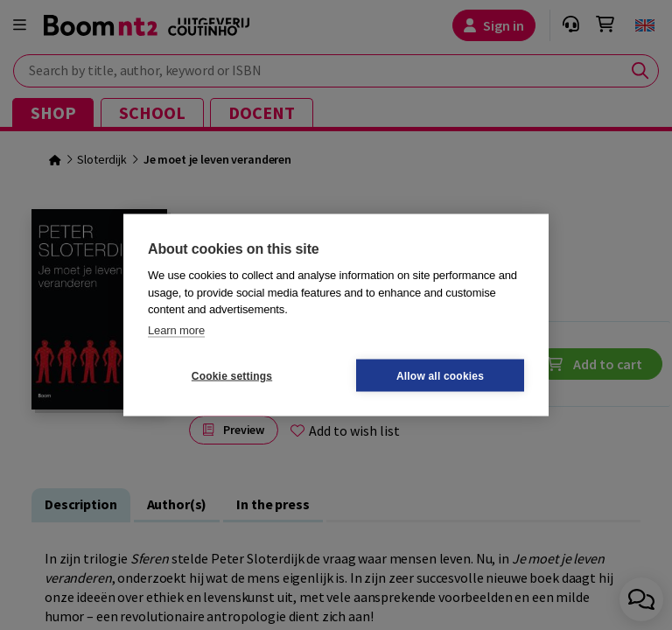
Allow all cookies (440, 375)
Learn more (176, 329)
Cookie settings (232, 375)
